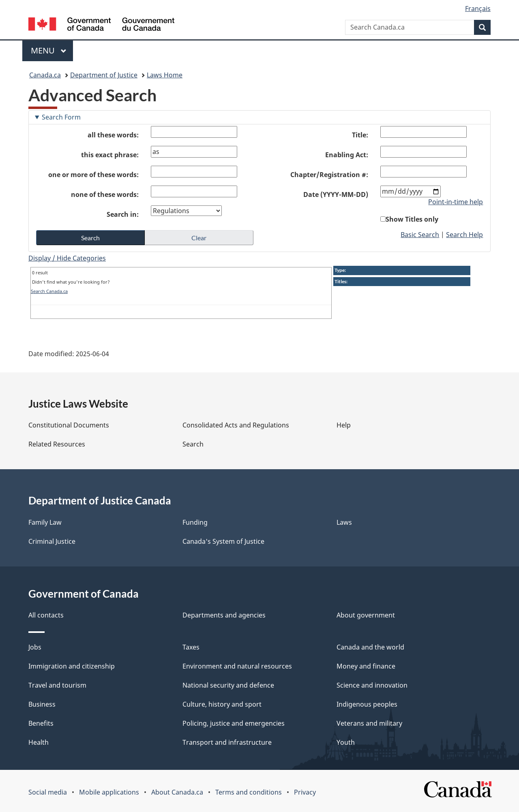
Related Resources (57, 444)
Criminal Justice (52, 541)
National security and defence (228, 685)
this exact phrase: (110, 155)
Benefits (41, 723)
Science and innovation (372, 685)
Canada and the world (370, 647)
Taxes (191, 647)
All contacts (46, 615)
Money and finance (366, 666)
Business (42, 704)
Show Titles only (412, 219)
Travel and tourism (57, 685)
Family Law (45, 522)
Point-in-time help (456, 202)
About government (366, 615)
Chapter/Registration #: (329, 175)
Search (193, 444)
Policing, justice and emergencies (234, 723)
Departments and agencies (224, 615)
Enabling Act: (347, 155)
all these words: (113, 135)
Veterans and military (369, 723)
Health (39, 742)
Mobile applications (109, 792)
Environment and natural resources (237, 666)
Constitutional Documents (69, 425)
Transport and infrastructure (227, 742)
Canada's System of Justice (223, 541)
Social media (48, 792)
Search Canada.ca (49, 291)
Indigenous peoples (367, 704)
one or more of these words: (93, 175)
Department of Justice (104, 75)
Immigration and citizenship (72, 666)
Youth (346, 742)
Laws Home (165, 75)
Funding (195, 522)
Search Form (61, 117)
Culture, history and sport (222, 704)
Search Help (464, 235)
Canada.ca (45, 75)
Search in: (123, 214)
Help (344, 425)
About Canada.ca (177, 792)
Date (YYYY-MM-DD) (336, 194)
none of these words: (105, 194)
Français (478, 9)
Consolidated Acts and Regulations (236, 425)
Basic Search (420, 235)
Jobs (35, 647)
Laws (344, 522)
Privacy (305, 792)
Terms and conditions (249, 792)
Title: (360, 135)
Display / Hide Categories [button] (67, 258)
